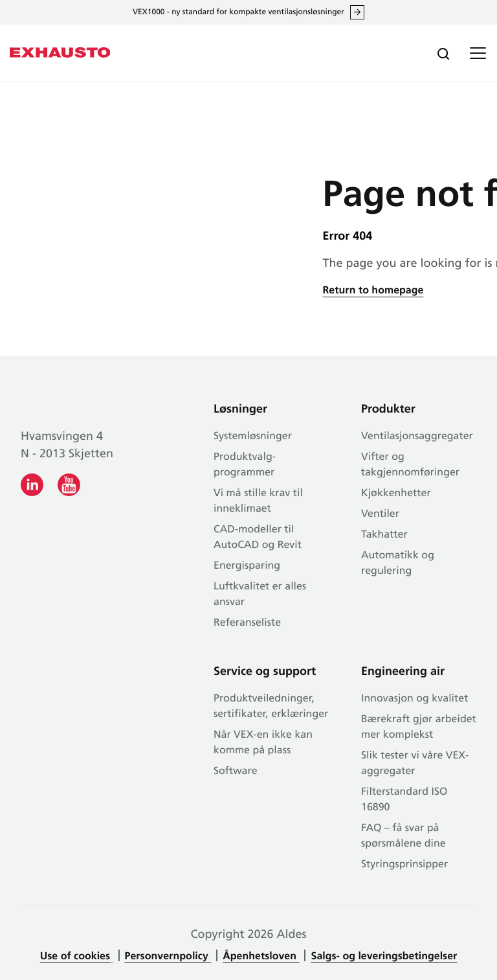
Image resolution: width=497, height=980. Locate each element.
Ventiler (380, 514)
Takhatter (384, 535)
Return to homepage (373, 291)
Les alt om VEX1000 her (357, 12)
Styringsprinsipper (404, 865)
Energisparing (247, 566)
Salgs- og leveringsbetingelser (384, 957)
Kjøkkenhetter (396, 494)
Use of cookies (75, 957)
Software (236, 771)
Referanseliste (247, 623)
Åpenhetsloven (261, 957)
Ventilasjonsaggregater (417, 437)
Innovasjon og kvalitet (414, 699)
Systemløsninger (253, 437)
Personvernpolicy (168, 957)
